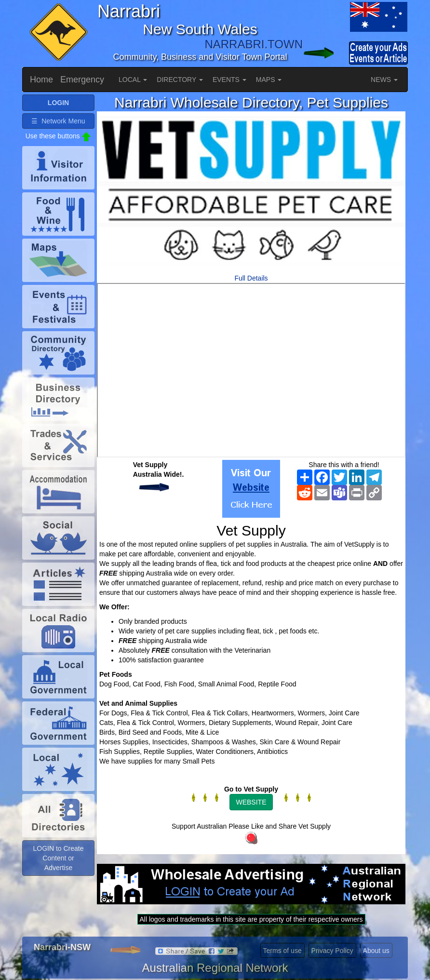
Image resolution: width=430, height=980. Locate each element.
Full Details (251, 278)
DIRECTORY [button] (180, 80)
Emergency (82, 80)
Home (41, 80)
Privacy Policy (332, 951)
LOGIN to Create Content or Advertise (58, 858)
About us (376, 951)
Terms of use (282, 951)
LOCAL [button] (133, 80)
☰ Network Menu (58, 121)
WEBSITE (251, 802)
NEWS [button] (384, 80)
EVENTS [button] (229, 80)
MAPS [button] (269, 80)
